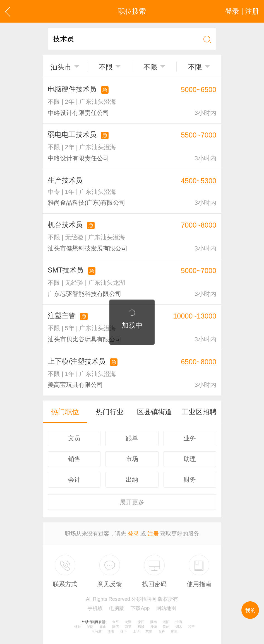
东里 (149, 631)
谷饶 (153, 627)
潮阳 (166, 622)
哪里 (174, 631)
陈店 (116, 627)
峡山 (103, 627)
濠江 (141, 622)
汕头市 (61, 67)
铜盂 (179, 627)
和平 (191, 627)
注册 (153, 534)
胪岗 (90, 627)
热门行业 (110, 412)
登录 (133, 534)
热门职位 (65, 412)
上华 (136, 631)
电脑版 (117, 608)
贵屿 (166, 627)
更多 (132, 502)
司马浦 (97, 631)
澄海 (179, 622)
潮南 (153, 622)
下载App (140, 608)
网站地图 (166, 608)
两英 (128, 627)
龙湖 (128, 622)
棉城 (141, 627)
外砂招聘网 (90, 622)
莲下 (124, 631)
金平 (116, 622)
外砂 (78, 627)
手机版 (95, 608)
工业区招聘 (199, 412)
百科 (162, 631)
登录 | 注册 (242, 11)
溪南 (111, 631)
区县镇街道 (154, 412)
